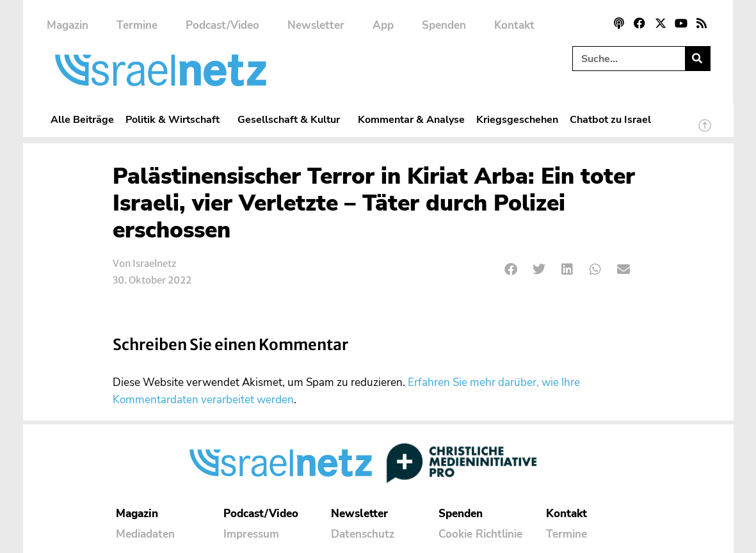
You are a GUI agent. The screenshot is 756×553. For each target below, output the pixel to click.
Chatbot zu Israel (610, 119)
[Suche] (697, 59)
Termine (137, 25)
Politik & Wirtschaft (176, 119)
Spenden (444, 25)
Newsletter (316, 25)
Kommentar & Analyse (411, 119)
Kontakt (514, 25)
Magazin (68, 25)
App (383, 25)
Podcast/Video (222, 25)
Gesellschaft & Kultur (292, 119)
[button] (512, 270)
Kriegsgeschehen (517, 119)
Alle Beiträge (82, 119)
